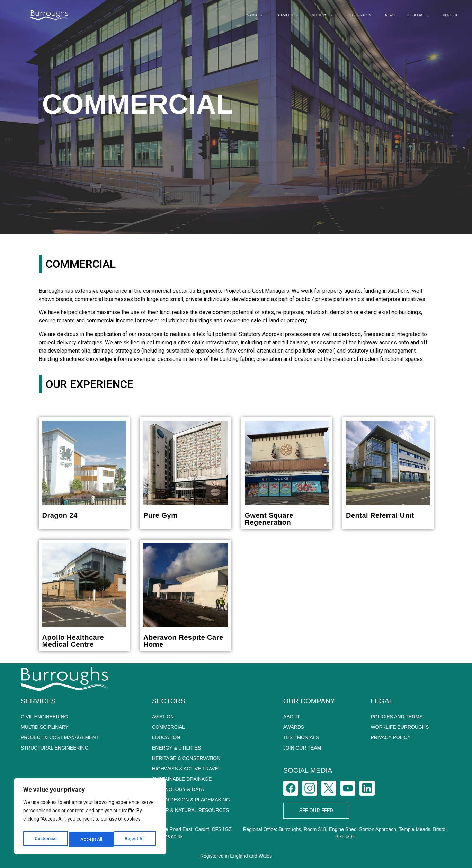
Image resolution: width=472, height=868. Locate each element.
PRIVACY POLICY (390, 737)
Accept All (136, 839)
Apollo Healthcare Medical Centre (73, 641)
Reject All (91, 839)
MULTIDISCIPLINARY (45, 727)
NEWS (390, 15)
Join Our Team (302, 748)
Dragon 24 (60, 515)
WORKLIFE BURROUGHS (400, 727)
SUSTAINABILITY (359, 15)
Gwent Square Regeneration (269, 519)
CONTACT (450, 15)
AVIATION (163, 717)
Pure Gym (160, 515)
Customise (46, 839)
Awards (294, 727)
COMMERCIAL (168, 727)
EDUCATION (166, 737)
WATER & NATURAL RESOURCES (190, 810)
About (292, 717)
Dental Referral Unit (380, 515)
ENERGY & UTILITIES (176, 748)
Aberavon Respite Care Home (183, 641)
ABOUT (255, 15)
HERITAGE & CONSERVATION (186, 758)
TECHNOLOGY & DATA (178, 789)
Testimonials (301, 737)
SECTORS (322, 15)
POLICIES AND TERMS (397, 717)
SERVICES (287, 15)
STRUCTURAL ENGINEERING (55, 748)
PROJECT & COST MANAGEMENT (60, 737)
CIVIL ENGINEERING (44, 717)
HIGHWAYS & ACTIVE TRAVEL (186, 769)
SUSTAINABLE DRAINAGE (182, 779)
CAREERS (419, 15)
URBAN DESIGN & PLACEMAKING (191, 800)
